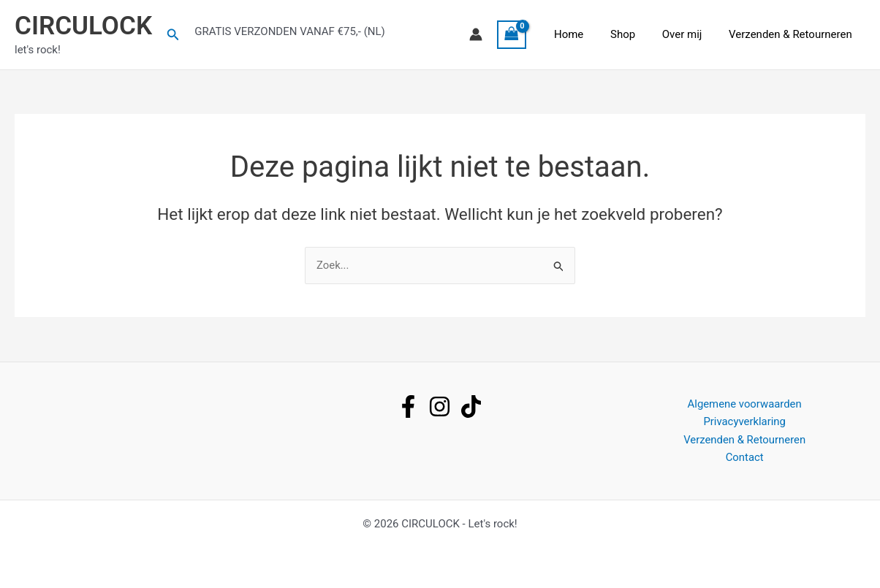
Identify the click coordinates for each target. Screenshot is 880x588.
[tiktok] (471, 406)
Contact (744, 457)
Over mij (690, 34)
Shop (635, 34)
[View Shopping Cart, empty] (531, 35)
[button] (173, 35)
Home (585, 34)
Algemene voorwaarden (745, 403)
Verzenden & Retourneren (793, 34)
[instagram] (440, 406)
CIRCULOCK (83, 26)
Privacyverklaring (745, 421)
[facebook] (408, 406)
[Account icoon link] (496, 34)
